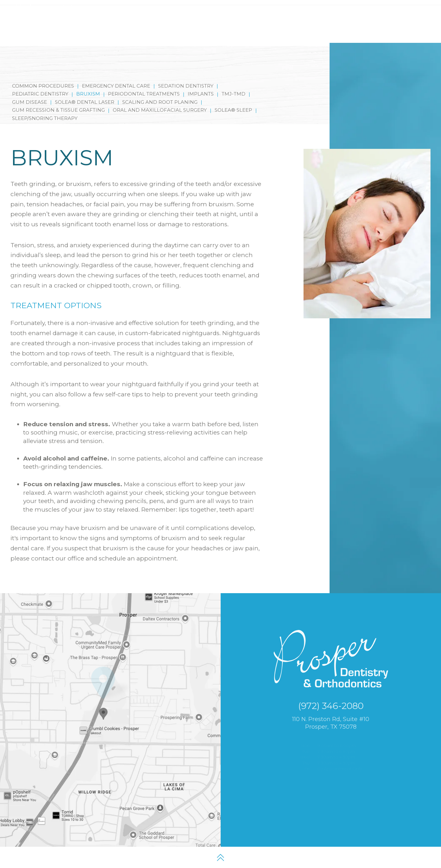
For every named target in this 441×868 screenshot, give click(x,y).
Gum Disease (30, 86)
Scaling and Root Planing (160, 86)
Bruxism (88, 78)
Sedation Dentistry (186, 70)
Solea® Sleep (233, 94)
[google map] (368, 9)
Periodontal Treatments (144, 78)
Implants (201, 78)
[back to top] (220, 857)
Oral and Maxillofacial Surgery (160, 94)
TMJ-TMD (234, 78)
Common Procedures (43, 70)
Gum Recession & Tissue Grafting (58, 94)
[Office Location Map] (103, 711)
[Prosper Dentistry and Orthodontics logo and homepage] (46, 23)
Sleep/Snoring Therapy (45, 102)
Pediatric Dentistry (40, 78)
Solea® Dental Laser (85, 86)
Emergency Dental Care (116, 70)
